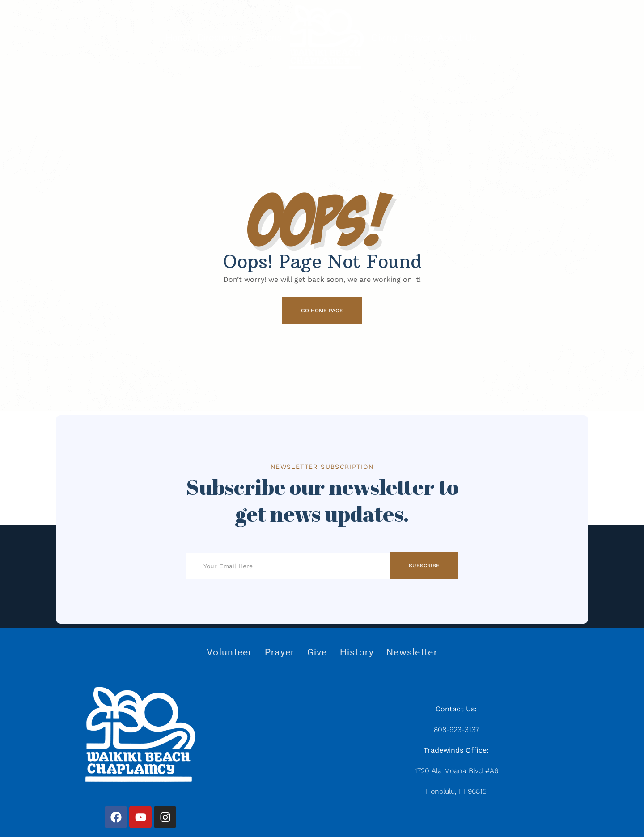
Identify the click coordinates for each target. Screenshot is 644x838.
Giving (384, 37)
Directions (218, 37)
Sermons (263, 37)
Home (178, 37)
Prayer (417, 37)
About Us (457, 37)
